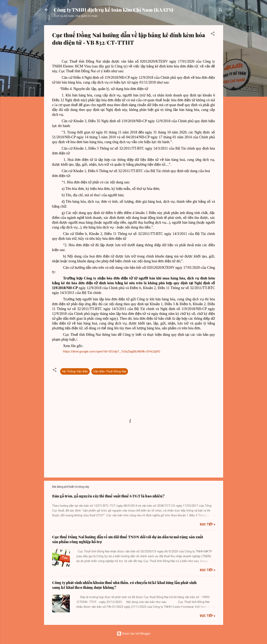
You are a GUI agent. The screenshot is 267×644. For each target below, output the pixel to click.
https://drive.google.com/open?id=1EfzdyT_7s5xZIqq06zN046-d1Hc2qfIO (112, 351)
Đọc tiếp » (207, 524)
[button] (213, 34)
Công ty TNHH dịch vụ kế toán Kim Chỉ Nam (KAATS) (113, 10)
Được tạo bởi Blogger (134, 634)
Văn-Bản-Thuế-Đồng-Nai (110, 371)
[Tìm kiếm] (221, 11)
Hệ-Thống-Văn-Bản (75, 371)
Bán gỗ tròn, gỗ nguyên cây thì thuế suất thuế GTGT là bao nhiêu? (108, 496)
